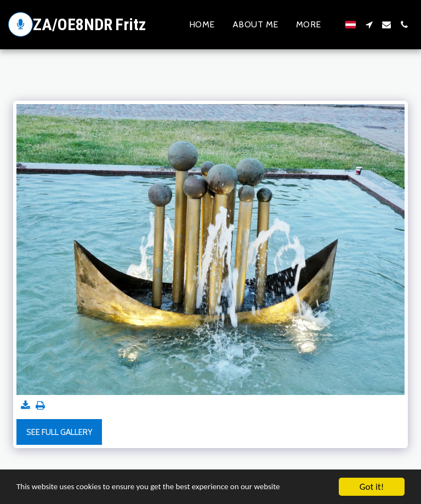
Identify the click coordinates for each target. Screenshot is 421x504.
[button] (369, 25)
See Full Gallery (59, 432)
